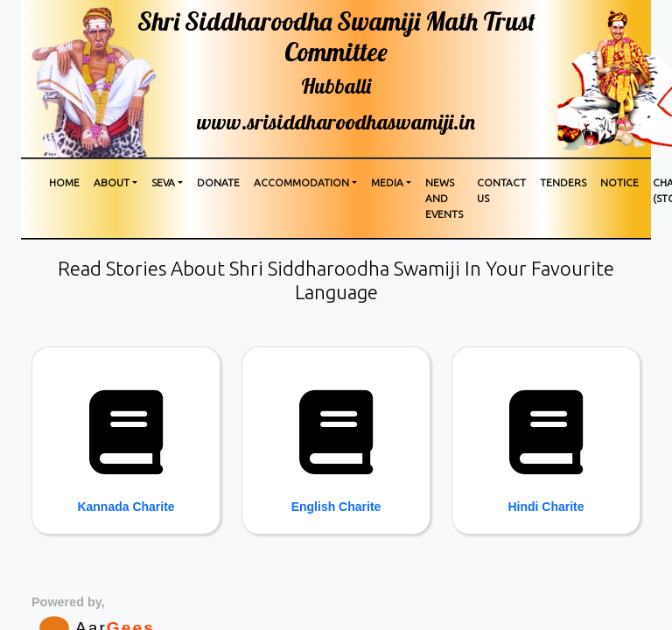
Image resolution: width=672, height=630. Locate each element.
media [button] (387, 182)
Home (64, 182)
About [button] (112, 182)
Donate (218, 182)
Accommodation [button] (301, 182)
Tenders (563, 182)
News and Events (444, 198)
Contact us (501, 190)
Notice (619, 182)
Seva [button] (163, 182)
